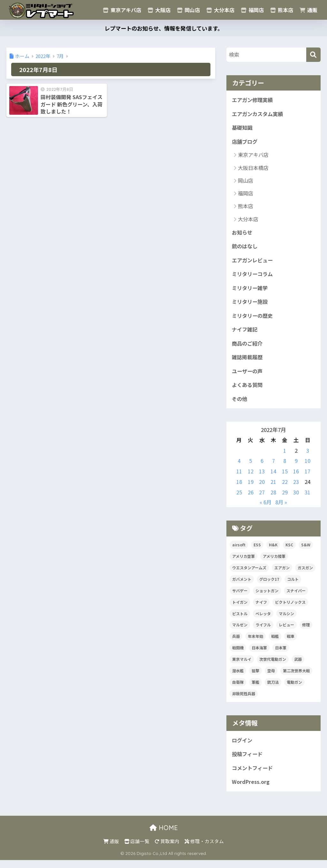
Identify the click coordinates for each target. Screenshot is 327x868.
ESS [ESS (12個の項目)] (257, 551)
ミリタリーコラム (253, 277)
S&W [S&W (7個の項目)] (306, 551)
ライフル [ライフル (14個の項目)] (263, 631)
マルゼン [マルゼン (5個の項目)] (240, 631)
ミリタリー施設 (251, 305)
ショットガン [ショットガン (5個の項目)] (267, 597)
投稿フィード (248, 761)
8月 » (281, 509)
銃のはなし (245, 248)
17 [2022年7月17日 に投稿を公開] (308, 478)
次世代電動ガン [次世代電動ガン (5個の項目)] (273, 666)
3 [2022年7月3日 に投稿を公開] (308, 457)
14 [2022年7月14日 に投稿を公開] (273, 478)
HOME (164, 836)
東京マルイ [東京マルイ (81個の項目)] (242, 666)
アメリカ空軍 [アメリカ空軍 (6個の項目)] (243, 562)
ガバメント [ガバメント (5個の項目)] (242, 585)
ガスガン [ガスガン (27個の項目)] (305, 574)
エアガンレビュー (254, 263)
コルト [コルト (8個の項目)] (293, 585)
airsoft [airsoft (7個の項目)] (239, 551)
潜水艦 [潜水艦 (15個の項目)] (238, 677)
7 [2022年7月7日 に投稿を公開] (274, 467)
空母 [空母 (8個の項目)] (271, 677)
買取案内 (167, 849)
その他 (240, 405)
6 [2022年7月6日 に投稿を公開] (262, 467)
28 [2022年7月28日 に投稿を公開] (273, 499)
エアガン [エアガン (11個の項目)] (282, 574)
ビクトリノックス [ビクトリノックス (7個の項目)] (290, 608)
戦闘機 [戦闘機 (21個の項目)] (238, 654)
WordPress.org (252, 790)
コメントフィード (254, 776)
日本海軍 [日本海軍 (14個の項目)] (259, 654)
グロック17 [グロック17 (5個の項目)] (269, 585)
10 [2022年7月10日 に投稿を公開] (308, 467)
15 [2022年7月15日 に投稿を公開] (285, 478)
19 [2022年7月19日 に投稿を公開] (251, 488)
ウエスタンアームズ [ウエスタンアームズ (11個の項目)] (249, 574)
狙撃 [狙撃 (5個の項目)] (255, 677)
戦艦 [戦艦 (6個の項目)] (275, 643)
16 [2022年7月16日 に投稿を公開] (296, 478)
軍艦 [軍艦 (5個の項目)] (255, 689)
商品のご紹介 (248, 348)
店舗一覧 (137, 849)
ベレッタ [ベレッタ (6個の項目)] (263, 620)
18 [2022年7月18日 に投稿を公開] (239, 488)
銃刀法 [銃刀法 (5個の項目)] (273, 689)
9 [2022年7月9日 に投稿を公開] (296, 467)
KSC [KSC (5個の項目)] (289, 551)
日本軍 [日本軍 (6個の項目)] (281, 654)
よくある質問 (248, 391)
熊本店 (282, 10)
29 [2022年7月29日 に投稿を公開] (285, 499)
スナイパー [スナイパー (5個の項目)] (296, 597)
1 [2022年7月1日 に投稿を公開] (285, 457)
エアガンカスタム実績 (259, 114)
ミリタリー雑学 (251, 291)
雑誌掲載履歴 (248, 362)
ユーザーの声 (248, 377)
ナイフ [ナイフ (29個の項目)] (261, 608)
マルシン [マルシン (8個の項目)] (286, 620)
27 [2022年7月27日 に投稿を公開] (262, 499)
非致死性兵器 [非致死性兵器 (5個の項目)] (244, 700)
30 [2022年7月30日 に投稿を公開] (296, 499)
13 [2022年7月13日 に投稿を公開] (262, 478)
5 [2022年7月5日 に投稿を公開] (251, 467)
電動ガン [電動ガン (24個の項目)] (294, 689)
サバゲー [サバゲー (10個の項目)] (240, 597)
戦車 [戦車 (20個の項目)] (291, 643)
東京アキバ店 (122, 10)
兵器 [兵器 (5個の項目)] (236, 643)
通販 (308, 10)
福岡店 (252, 10)
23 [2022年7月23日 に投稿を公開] (296, 488)
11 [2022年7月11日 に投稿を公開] (239, 478)
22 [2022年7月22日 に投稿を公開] (285, 488)
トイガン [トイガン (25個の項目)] (240, 608)
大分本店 (220, 10)
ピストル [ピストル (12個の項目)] (240, 620)
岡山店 (188, 10)
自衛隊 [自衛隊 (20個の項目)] (238, 689)
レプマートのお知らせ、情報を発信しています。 (164, 28)
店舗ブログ (245, 143)
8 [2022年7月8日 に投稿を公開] (285, 467)
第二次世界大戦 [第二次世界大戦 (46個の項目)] (296, 677)
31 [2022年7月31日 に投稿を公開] (308, 499)
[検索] (313, 55)
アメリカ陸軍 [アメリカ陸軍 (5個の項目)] (274, 562)
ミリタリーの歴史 (254, 320)
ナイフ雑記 (245, 334)
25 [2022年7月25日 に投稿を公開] (239, 499)
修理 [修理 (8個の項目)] (306, 631)
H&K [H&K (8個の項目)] (273, 551)
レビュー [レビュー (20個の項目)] (286, 631)
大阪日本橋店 (253, 169)
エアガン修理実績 (254, 100)
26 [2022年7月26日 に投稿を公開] (251, 499)
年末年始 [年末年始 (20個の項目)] (255, 643)
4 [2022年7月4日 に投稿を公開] (239, 467)
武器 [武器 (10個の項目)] (298, 666)
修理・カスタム (204, 849)
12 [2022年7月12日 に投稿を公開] (251, 478)
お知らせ (243, 234)
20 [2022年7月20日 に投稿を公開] (262, 488)
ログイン (243, 747)
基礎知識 (243, 129)
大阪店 (159, 10)
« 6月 (265, 509)
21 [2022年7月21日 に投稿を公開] (273, 488)
